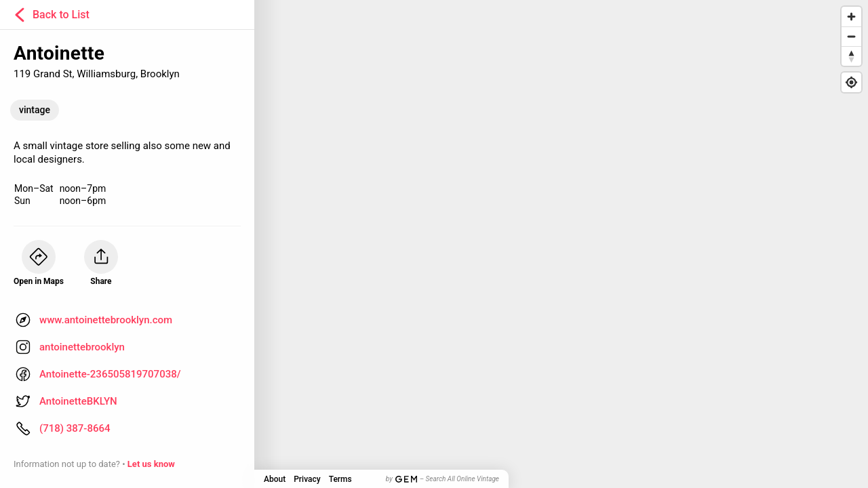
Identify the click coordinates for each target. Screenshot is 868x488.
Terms (340, 479)
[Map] (434, 244)
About (275, 479)
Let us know (151, 464)
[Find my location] (851, 82)
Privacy (307, 479)
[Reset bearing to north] (851, 56)
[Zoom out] (851, 36)
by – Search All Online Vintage (442, 479)
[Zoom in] (851, 17)
